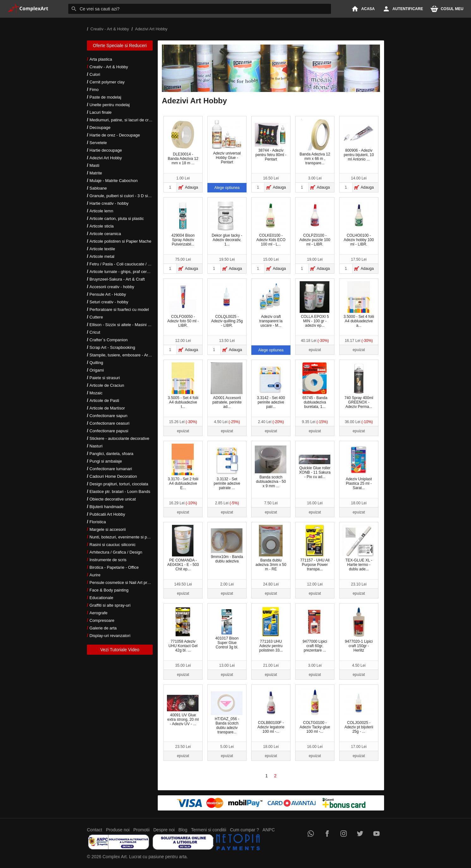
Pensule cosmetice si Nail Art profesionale (128, 583)
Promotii (141, 830)
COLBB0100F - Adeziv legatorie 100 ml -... (271, 710)
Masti (94, 165)
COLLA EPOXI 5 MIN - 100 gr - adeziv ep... (315, 304)
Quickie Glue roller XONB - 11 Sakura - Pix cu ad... (315, 467)
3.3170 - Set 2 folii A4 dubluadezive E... (183, 467)
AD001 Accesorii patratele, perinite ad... (227, 386)
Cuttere (96, 317)
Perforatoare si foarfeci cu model (119, 310)
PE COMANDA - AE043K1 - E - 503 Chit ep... (183, 548)
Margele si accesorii (108, 529)
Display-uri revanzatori (110, 636)
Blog (183, 830)
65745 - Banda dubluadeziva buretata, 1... (315, 386)
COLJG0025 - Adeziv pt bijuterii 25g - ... (358, 710)
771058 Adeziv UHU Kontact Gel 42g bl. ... (183, 629)
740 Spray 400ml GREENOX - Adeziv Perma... (359, 386)
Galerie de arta (103, 628)
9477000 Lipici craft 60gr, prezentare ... (315, 629)
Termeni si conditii (208, 830)
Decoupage (100, 127)
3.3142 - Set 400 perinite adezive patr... (271, 386)
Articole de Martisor (107, 408)
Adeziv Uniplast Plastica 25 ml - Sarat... (359, 467)
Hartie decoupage (106, 150)
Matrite (96, 173)
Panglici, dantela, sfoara (111, 454)
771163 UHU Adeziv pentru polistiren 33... (271, 629)
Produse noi (118, 830)
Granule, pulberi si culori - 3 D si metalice (127, 196)
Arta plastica (101, 59)
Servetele (98, 143)
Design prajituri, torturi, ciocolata (119, 484)
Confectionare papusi (109, 431)
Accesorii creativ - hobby (112, 287)
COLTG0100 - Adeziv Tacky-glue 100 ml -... (315, 710)
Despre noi (164, 830)
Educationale (101, 598)
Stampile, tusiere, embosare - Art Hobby (126, 355)
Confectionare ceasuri (109, 423)
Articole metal (102, 256)
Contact (95, 830)
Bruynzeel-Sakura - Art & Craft (117, 279)
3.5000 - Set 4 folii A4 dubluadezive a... (359, 304)
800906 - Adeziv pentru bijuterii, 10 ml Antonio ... (358, 142)
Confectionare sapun (108, 416)
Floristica (98, 522)
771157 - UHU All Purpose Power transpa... (315, 548)
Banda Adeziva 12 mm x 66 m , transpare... (315, 142)
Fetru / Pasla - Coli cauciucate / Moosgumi (128, 264)
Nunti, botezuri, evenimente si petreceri (125, 537)
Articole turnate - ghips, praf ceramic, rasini (128, 272)
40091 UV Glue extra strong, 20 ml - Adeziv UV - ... (183, 710)
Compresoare (102, 620)
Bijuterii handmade (107, 507)
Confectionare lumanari (111, 469)
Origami (97, 370)
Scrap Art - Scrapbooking (112, 347)
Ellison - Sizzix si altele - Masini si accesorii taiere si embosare (146, 325)
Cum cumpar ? (244, 830)
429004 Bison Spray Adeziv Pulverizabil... (183, 223)
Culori (95, 74)
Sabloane (98, 188)
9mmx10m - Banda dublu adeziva (227, 546)
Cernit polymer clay (107, 82)
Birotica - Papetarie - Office (114, 567)
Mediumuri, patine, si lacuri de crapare (124, 120)
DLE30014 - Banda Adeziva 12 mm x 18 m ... (183, 142)
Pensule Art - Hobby (108, 294)
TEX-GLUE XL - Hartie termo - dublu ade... (358, 548)
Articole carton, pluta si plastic (117, 219)
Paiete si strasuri (105, 378)
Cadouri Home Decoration (113, 476)
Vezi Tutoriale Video (120, 650)
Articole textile (102, 249)
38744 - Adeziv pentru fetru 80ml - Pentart (271, 142)
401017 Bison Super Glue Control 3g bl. (227, 629)
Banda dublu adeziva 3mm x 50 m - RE (271, 548)
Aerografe (98, 613)
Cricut (95, 332)
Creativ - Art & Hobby (109, 67)
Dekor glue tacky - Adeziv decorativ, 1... (227, 223)
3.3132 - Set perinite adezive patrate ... (227, 467)
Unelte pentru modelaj (110, 105)
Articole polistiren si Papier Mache (120, 241)
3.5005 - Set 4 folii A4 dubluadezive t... (183, 386)
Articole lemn (101, 211)
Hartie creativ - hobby (109, 203)
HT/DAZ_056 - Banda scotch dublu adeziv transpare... (227, 713)
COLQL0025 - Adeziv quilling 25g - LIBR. (227, 304)
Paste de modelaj (105, 97)
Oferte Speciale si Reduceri (120, 46)
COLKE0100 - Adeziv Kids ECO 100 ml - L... (271, 223)
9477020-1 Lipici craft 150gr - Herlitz (359, 629)
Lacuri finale (101, 112)
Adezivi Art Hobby (106, 158)
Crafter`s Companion (109, 340)
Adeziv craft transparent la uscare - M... (271, 304)
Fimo (94, 90)
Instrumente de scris (108, 560)
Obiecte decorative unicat (113, 499)
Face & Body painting (109, 590)
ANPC (269, 830)
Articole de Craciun (107, 385)
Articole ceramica (105, 234)
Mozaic (96, 393)
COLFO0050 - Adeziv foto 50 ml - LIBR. (183, 304)
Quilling (96, 363)
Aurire (95, 575)
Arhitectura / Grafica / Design (116, 552)
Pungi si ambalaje (106, 461)
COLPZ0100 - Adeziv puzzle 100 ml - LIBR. (315, 223)
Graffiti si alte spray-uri (110, 605)
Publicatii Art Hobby (107, 514)
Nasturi (96, 446)
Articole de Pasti (104, 401)
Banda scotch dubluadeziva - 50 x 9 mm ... (271, 467)
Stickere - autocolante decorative (119, 438)
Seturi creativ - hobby (109, 302)
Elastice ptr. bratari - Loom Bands (120, 492)
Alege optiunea (227, 188)
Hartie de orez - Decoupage (115, 135)
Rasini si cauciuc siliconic (113, 545)
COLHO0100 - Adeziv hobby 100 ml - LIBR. (358, 223)
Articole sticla (102, 226)
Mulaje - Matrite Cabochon (113, 181)
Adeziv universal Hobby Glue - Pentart (227, 142)
